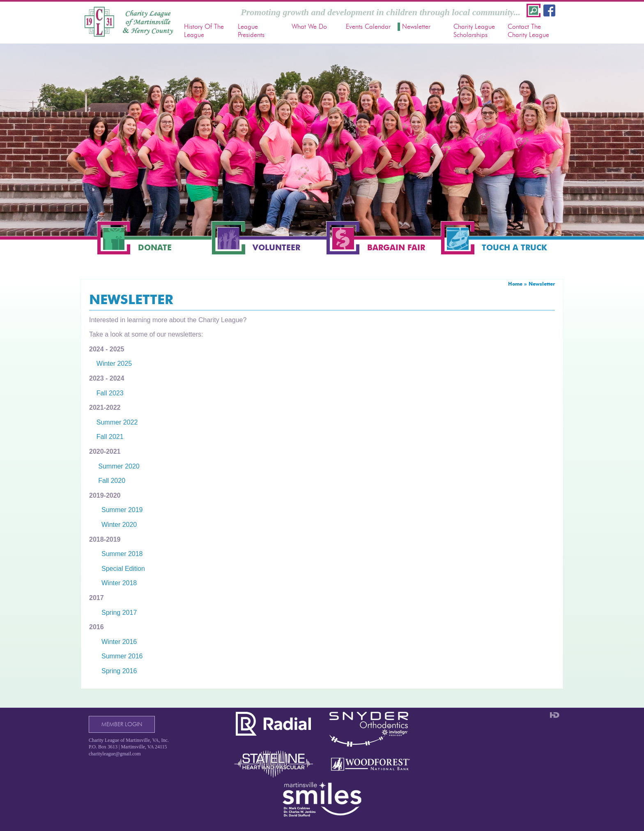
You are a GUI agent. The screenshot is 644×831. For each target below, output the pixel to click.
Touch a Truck (514, 248)
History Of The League (204, 30)
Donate (155, 248)
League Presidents (251, 30)
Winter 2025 (114, 364)
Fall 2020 (112, 481)
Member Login (122, 724)
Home (515, 284)
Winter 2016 (119, 642)
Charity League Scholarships (474, 30)
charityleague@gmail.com (115, 754)
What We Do (309, 27)
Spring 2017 (119, 613)
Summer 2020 (114, 466)
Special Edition (123, 569)
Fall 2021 (106, 437)
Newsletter (416, 27)
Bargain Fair (396, 248)
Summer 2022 (117, 422)
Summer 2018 (122, 554)
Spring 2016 (119, 671)
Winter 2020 (119, 525)
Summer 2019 (122, 510)
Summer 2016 (122, 656)
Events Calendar (368, 27)
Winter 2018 (119, 583)
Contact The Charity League (528, 30)
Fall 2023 (109, 393)
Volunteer (276, 248)
